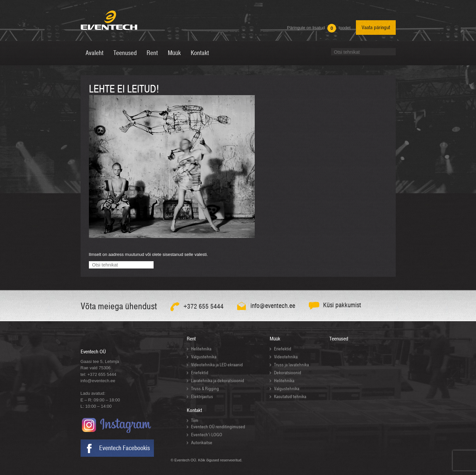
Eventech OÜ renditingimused (218, 427)
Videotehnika (286, 357)
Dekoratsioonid (288, 373)
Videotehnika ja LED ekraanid (217, 365)
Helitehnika (201, 349)
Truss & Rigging (205, 389)
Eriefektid (200, 373)
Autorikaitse (202, 443)
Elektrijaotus (202, 397)
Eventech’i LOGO (207, 435)
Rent (191, 339)
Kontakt (194, 410)
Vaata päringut (376, 28)
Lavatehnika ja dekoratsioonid (218, 381)
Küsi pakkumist (342, 305)
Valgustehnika (204, 357)
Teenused (339, 339)
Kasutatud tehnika (290, 397)
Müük (275, 339)
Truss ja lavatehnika (291, 365)
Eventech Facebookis (125, 448)
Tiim (195, 420)
